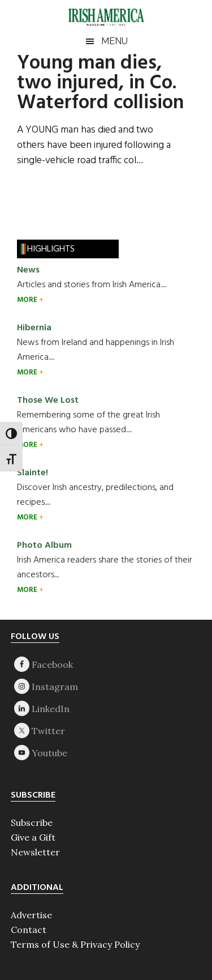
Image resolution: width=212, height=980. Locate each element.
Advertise (31, 915)
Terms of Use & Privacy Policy (75, 944)
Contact (29, 930)
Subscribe (32, 823)
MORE (28, 300)
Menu (114, 41)
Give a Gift (33, 837)
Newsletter (35, 852)
